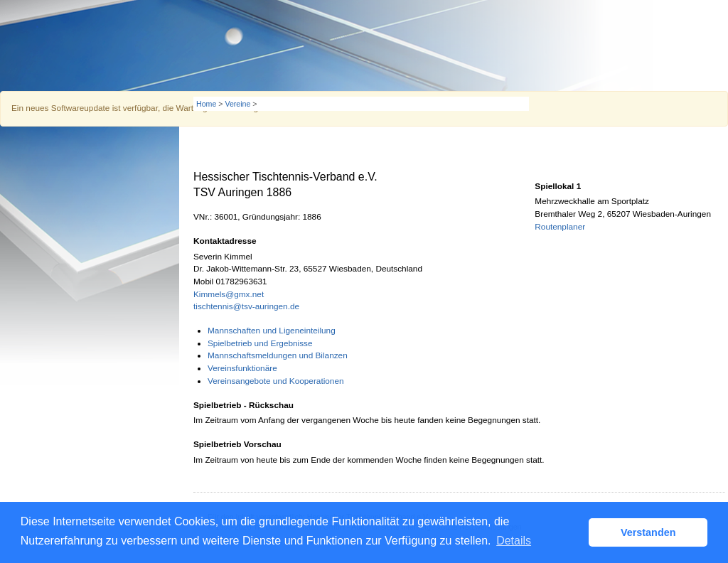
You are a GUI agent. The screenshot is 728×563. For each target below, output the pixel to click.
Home (206, 104)
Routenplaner (560, 227)
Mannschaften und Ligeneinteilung (272, 331)
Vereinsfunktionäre (242, 368)
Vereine (237, 104)
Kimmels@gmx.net (229, 294)
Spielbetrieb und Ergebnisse (260, 343)
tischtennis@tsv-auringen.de (246, 306)
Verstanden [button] (648, 532)
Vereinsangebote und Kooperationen (276, 381)
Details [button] (514, 541)
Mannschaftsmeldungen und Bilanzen (278, 355)
